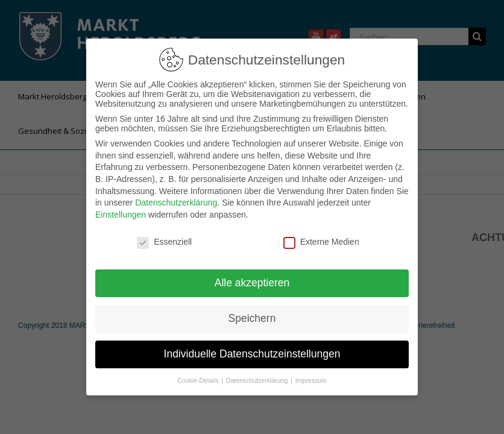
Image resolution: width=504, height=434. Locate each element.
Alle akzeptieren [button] (252, 275)
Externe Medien (321, 234)
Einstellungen (121, 207)
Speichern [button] (252, 311)
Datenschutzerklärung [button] (258, 373)
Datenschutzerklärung (176, 195)
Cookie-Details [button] (199, 373)
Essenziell (164, 234)
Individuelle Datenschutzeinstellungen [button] (252, 347)
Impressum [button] (311, 373)
